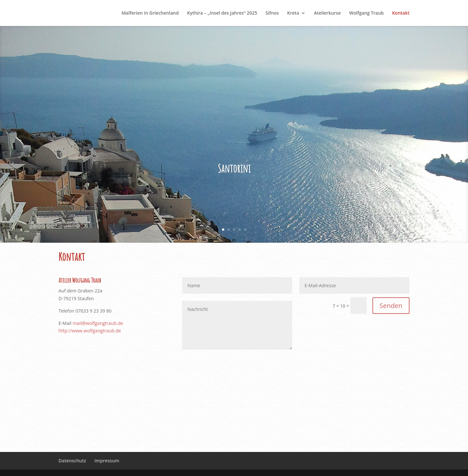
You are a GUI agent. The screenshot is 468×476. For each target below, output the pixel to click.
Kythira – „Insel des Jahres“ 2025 (222, 13)
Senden (391, 306)
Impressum (107, 461)
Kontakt (401, 13)
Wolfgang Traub (366, 13)
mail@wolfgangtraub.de (98, 323)
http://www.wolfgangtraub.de (90, 331)
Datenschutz (72, 461)
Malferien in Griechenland (150, 13)
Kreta (293, 13)
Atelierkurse (327, 13)
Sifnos (272, 13)
